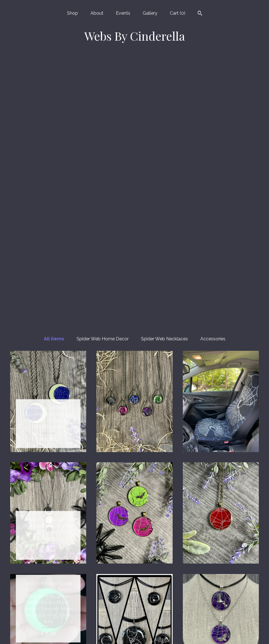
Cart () (178, 13)
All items (54, 72)
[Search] (200, 14)
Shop (72, 13)
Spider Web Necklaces (164, 72)
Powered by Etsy (221, 605)
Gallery (150, 13)
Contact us (48, 632)
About (97, 13)
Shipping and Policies (48, 623)
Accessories (213, 72)
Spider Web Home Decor (103, 72)
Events (123, 13)
